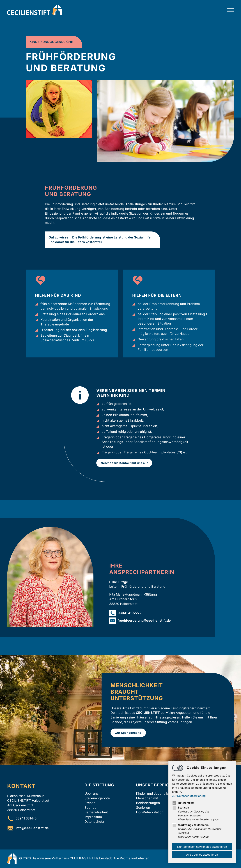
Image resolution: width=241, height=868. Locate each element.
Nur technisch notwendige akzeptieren (202, 847)
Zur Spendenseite (128, 733)
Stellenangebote (97, 799)
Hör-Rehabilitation (150, 813)
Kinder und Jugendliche (154, 794)
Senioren (143, 808)
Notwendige (183, 803)
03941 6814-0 (26, 819)
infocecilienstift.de (32, 829)
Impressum (93, 817)
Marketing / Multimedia (190, 825)
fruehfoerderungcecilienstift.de (144, 621)
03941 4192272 (129, 613)
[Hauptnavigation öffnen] (230, 10)
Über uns (92, 794)
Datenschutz (94, 822)
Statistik (180, 808)
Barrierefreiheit (96, 813)
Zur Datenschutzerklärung (189, 796)
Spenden (91, 808)
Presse (90, 803)
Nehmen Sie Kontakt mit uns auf (124, 463)
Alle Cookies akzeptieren (202, 854)
